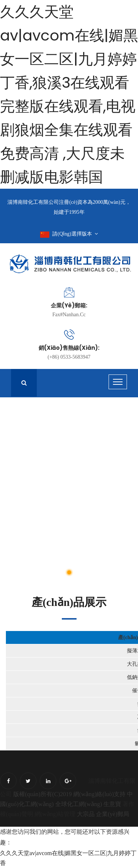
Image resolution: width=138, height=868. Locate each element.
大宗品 (86, 814)
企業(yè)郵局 (113, 814)
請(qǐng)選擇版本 (69, 234)
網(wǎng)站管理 (56, 814)
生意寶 (112, 804)
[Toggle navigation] (118, 382)
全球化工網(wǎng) (79, 804)
